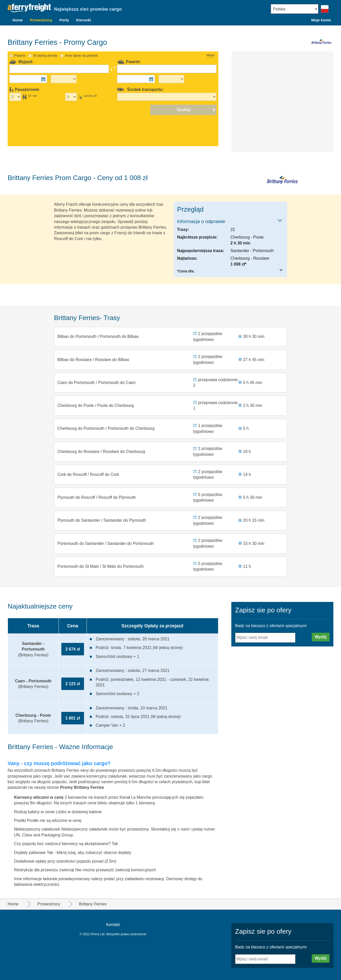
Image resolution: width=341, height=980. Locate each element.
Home (18, 20)
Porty (64, 20)
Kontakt (113, 925)
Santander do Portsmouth (130, 542)
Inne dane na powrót (81, 46)
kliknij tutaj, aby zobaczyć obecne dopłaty (94, 853)
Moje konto (321, 20)
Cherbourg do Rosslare (79, 447)
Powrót (20, 46)
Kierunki (84, 20)
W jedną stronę (45, 46)
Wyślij (321, 637)
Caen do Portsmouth (77, 375)
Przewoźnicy (41, 20)
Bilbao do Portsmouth (78, 328)
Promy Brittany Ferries (82, 788)
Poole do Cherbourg (115, 399)
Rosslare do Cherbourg (124, 447)
